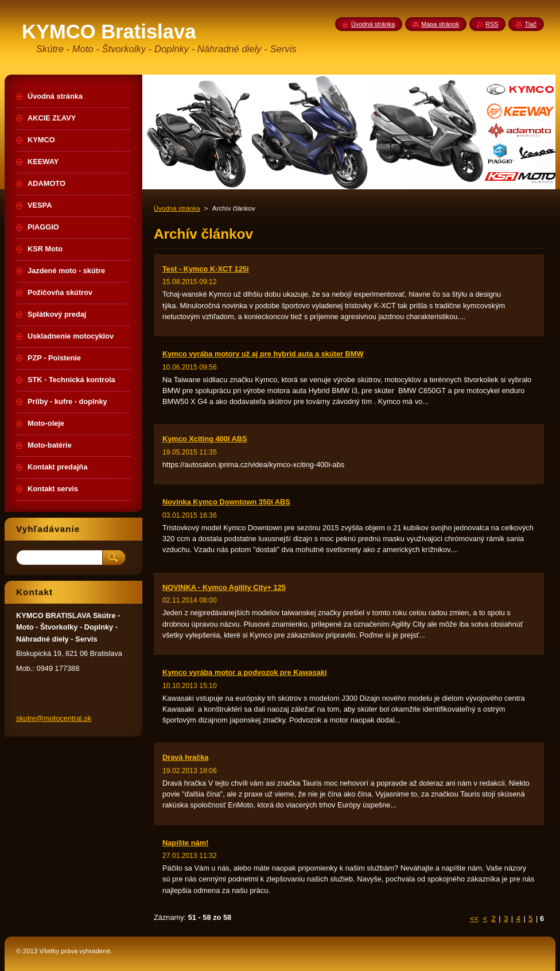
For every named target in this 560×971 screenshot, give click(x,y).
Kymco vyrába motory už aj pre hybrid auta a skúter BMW (263, 354)
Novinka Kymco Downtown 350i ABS (226, 502)
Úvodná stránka (177, 208)
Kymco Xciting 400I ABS (205, 439)
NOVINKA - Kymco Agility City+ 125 (224, 587)
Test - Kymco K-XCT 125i (206, 269)
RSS (492, 24)
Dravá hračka (185, 757)
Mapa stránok (440, 24)
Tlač (530, 24)
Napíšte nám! (185, 843)
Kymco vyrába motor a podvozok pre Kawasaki (245, 672)
